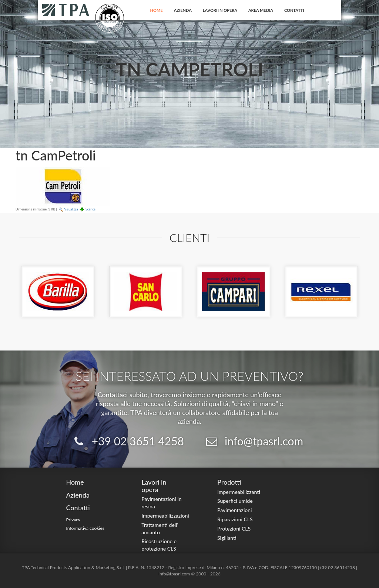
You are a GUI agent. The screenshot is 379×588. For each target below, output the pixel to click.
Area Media (261, 10)
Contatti (294, 10)
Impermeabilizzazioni (165, 516)
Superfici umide (235, 501)
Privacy (73, 520)
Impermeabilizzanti (239, 492)
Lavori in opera (220, 10)
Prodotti (229, 482)
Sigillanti (227, 538)
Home (157, 10)
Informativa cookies (85, 528)
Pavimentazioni (235, 510)
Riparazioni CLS (235, 519)
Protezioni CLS (234, 529)
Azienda (183, 10)
